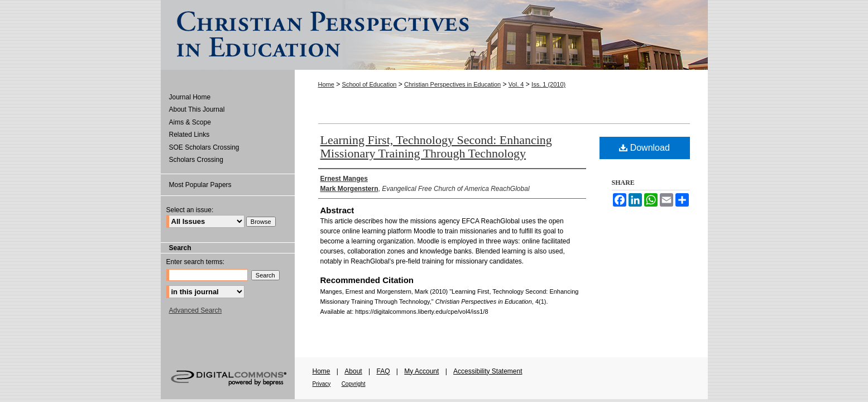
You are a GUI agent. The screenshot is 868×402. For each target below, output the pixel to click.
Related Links (190, 135)
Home (326, 84)
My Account (421, 371)
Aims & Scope (190, 122)
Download (644, 148)
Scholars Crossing (196, 160)
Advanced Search (196, 310)
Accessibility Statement (488, 371)
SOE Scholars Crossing (204, 147)
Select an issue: (190, 210)
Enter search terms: (196, 262)
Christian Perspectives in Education (452, 84)
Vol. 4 (516, 84)
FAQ (383, 371)
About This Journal (197, 109)
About (353, 371)
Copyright (354, 384)
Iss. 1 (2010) (548, 84)
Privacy (322, 384)
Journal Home (190, 97)
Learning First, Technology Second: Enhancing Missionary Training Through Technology (436, 147)
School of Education (370, 84)
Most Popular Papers (200, 185)
